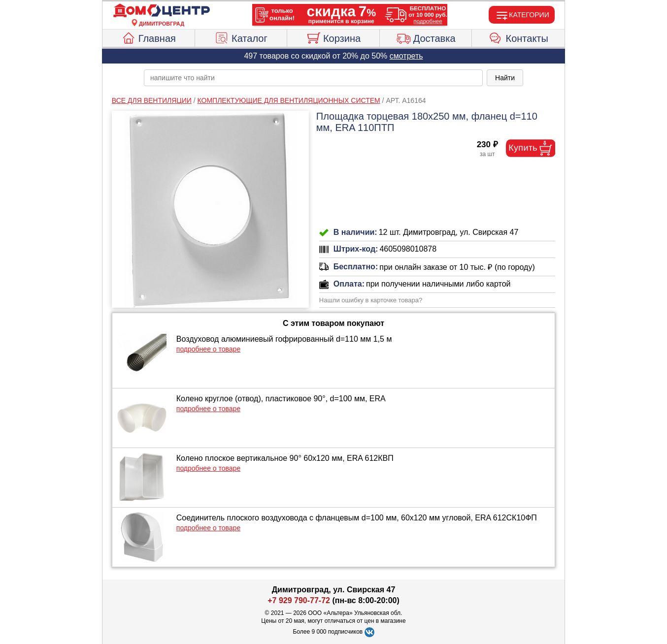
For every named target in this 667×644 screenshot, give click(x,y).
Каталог (241, 37)
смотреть (406, 56)
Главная (149, 37)
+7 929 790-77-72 (299, 600)
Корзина (333, 37)
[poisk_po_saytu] (313, 78)
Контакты (518, 37)
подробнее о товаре (208, 349)
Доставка (426, 37)
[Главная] (162, 11)
